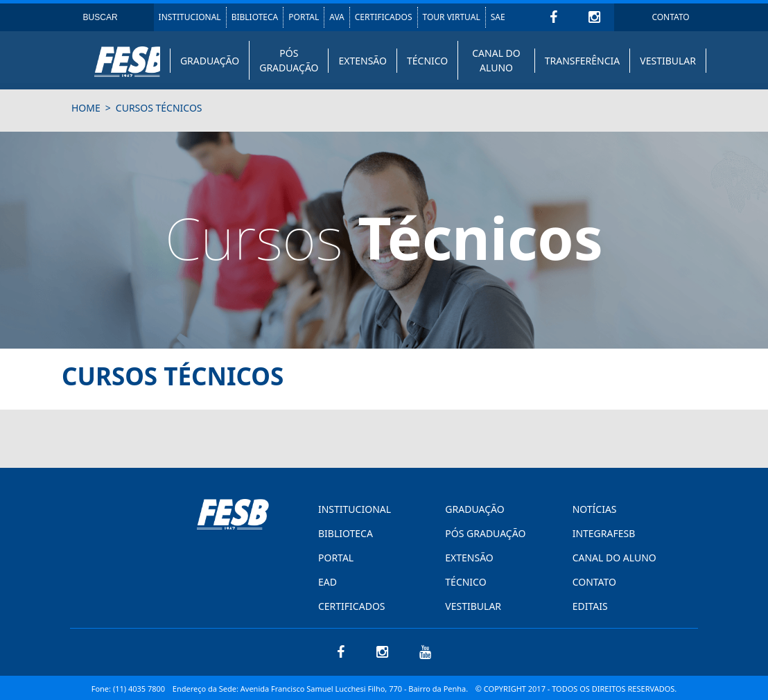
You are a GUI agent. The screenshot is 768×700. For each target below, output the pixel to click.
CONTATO (670, 17)
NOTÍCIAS (595, 509)
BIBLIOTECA (255, 17)
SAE (498, 17)
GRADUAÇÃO (210, 61)
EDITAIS (590, 606)
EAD (328, 582)
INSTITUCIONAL (190, 17)
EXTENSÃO (362, 61)
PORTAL (304, 17)
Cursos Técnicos (159, 108)
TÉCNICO (427, 61)
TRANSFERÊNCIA (583, 61)
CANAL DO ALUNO (496, 60)
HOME (86, 108)
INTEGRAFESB (604, 533)
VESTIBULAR (668, 61)
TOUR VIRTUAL (452, 17)
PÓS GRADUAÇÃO (289, 60)
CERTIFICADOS (384, 17)
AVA (337, 17)
